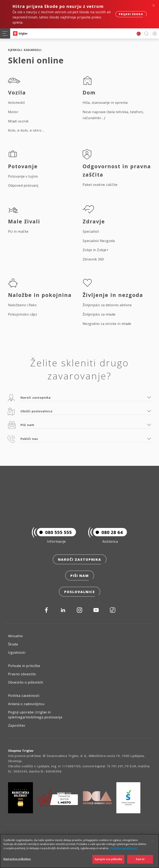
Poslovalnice (80, 592)
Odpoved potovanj (23, 185)
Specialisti (91, 231)
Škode (13, 644)
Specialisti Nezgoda (99, 241)
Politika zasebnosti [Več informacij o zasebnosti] (124, 848)
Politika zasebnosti (24, 696)
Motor (13, 112)
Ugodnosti (17, 653)
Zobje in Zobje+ (96, 250)
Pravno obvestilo (22, 674)
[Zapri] (152, 841)
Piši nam (80, 576)
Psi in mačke (18, 231)
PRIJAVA (154, 33)
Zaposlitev (17, 725)
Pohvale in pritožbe (24, 666)
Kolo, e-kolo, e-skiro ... (26, 130)
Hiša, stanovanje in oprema (105, 103)
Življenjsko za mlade (99, 314)
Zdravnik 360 (93, 259)
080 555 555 (54, 532)
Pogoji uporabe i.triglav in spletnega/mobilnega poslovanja (35, 715)
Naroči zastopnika (80, 559)
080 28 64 (108, 532)
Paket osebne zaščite (100, 185)
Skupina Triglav (21, 751)
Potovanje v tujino (23, 176)
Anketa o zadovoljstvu (26, 704)
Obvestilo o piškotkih (26, 682)
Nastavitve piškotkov (17, 859)
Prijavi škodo (131, 14)
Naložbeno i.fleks (22, 305)
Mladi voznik (18, 121)
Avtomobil (16, 103)
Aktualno (16, 636)
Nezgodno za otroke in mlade (107, 324)
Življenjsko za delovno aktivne (107, 305)
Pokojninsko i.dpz (23, 314)
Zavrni (140, 859)
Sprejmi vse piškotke (108, 859)
